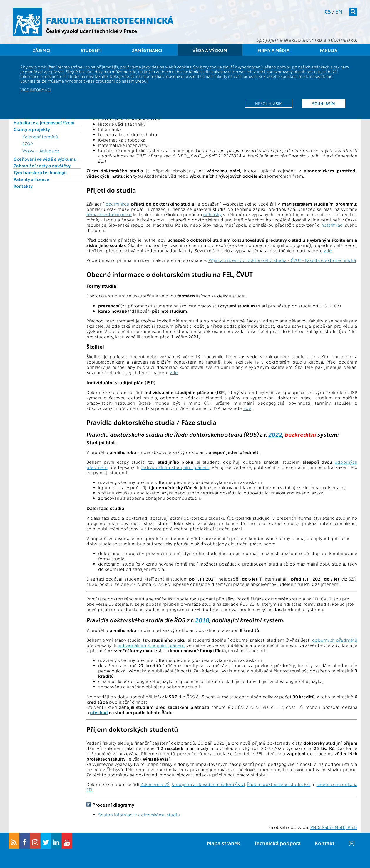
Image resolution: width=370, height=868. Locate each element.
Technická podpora (277, 843)
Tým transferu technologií (40, 172)
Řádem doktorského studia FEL (279, 784)
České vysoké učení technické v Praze (91, 31)
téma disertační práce (109, 214)
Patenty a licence (31, 179)
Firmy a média (273, 50)
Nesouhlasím (269, 103)
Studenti (91, 50)
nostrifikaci (332, 225)
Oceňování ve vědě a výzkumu (45, 159)
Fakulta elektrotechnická (110, 20)
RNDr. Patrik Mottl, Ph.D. (334, 827)
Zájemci (42, 50)
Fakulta (329, 50)
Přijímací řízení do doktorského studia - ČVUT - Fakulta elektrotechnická (282, 260)
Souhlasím (324, 103)
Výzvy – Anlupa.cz (41, 151)
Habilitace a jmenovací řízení (44, 122)
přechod (99, 712)
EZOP (28, 144)
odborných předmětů (335, 640)
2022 (275, 434)
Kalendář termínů (40, 137)
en (339, 11)
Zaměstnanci (147, 50)
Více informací (36, 90)
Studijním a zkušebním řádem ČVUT (208, 784)
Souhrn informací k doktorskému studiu (139, 815)
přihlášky (212, 214)
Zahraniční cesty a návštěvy (42, 166)
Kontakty (23, 186)
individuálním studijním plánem (175, 467)
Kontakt (325, 843)
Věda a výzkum (210, 50)
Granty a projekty (32, 129)
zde (328, 250)
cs (328, 11)
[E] (351, 843)
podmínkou (117, 204)
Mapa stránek (223, 843)
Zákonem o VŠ (155, 784)
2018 (202, 620)
